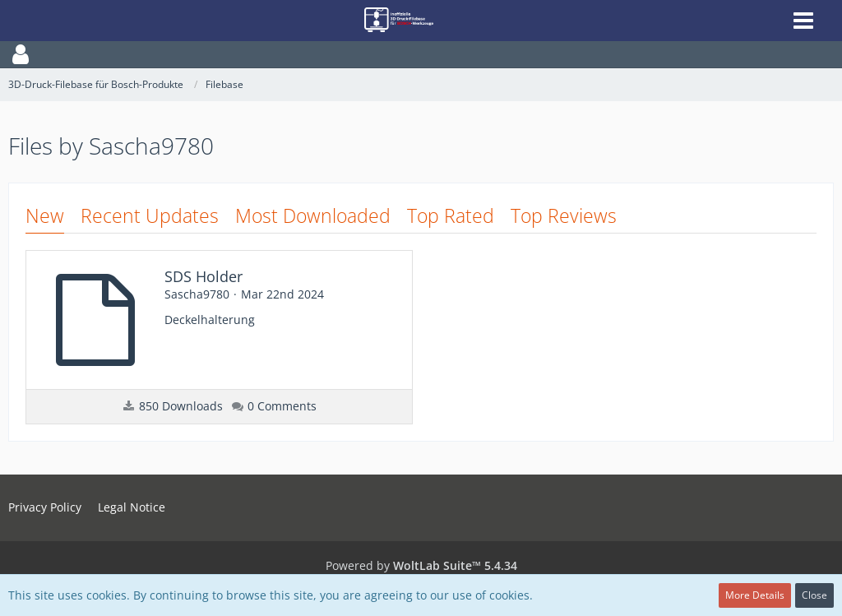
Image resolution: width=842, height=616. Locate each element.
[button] (421, 54)
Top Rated (451, 215)
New (45, 215)
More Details (755, 595)
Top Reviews (564, 215)
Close (814, 595)
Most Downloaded (313, 215)
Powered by (421, 565)
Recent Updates (150, 215)
